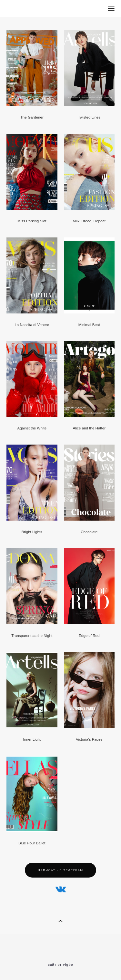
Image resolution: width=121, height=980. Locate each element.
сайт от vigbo (60, 965)
